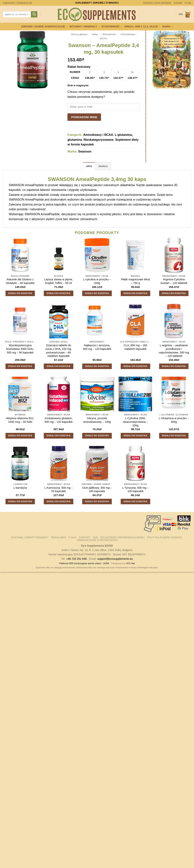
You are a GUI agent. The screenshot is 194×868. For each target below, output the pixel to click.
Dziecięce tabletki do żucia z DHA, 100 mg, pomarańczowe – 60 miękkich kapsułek (59, 351)
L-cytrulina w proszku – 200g (97, 281)
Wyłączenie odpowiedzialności (123, 538)
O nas (188, 3)
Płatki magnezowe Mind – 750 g (135, 281)
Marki (168, 27)
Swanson (85, 151)
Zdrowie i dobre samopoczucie (44, 27)
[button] (17, 3)
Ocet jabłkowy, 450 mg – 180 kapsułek (97, 490)
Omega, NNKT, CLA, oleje (142, 27)
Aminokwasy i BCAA (98, 135)
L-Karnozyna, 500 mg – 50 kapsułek (59, 490)
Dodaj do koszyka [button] (20, 293)
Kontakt (178, 3)
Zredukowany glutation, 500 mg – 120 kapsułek (59, 420)
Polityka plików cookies (165, 538)
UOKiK (106, 563)
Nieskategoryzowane (99, 140)
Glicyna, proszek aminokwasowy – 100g (97, 420)
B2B (96, 538)
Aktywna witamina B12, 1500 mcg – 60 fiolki (20, 420)
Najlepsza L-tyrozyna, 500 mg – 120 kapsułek (97, 347)
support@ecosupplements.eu (115, 559)
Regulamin (59, 538)
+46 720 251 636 (76, 559)
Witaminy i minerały (84, 27)
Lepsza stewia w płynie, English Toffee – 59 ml (59, 281)
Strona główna (79, 34)
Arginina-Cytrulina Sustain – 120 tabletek (174, 281)
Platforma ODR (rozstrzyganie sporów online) (80, 563)
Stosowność (112, 27)
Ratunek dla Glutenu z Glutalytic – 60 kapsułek (20, 281)
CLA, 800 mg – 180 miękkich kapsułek (135, 347)
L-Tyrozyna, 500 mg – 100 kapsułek (135, 490)
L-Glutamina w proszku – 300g (174, 420)
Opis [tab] (89, 166)
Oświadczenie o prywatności (97, 540)
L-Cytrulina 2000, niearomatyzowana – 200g (135, 422)
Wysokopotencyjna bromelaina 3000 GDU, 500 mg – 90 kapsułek (20, 349)
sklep (95, 34)
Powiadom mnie (84, 117)
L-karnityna (20, 488)
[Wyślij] (34, 14)
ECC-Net (131, 563)
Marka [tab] (103, 166)
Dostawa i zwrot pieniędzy (157, 3)
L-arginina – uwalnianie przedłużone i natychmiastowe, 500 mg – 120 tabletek (174, 351)
